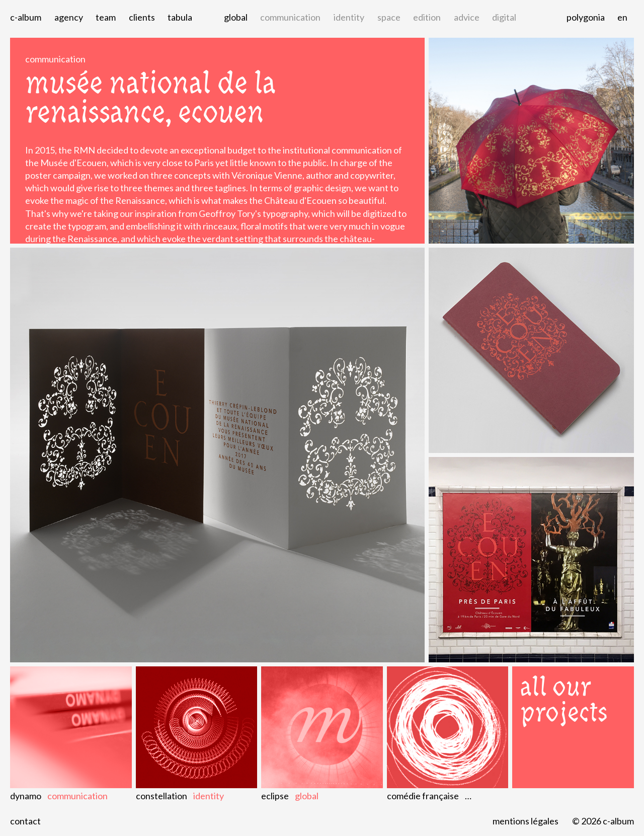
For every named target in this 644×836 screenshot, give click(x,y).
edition (427, 17)
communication (290, 17)
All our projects (564, 700)
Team (106, 17)
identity (349, 17)
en (622, 17)
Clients (142, 17)
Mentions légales (526, 821)
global (236, 17)
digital (504, 17)
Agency (69, 17)
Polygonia (586, 17)
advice (467, 17)
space (389, 17)
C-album (26, 17)
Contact (25, 821)
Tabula (180, 17)
